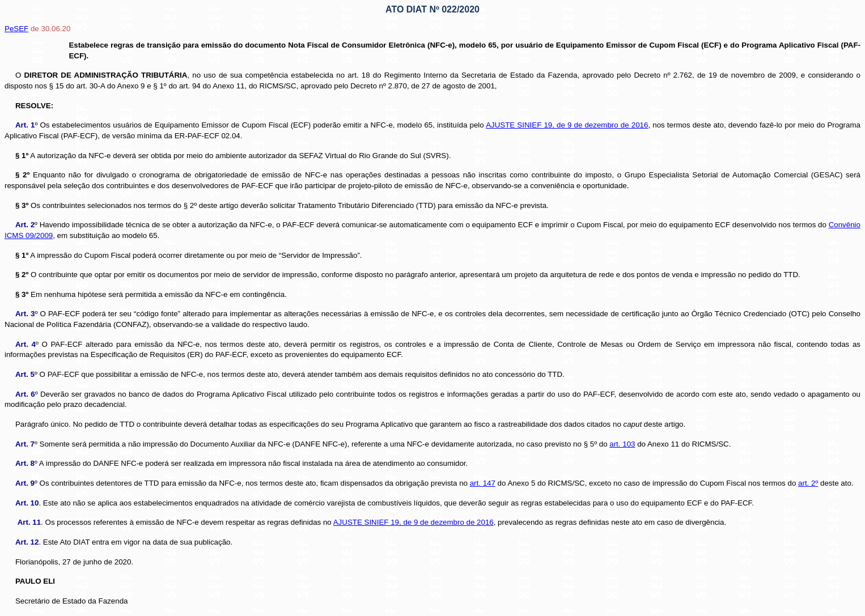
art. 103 (622, 444)
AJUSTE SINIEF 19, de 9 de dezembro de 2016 (567, 125)
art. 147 (483, 483)
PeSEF (16, 29)
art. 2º (808, 483)
